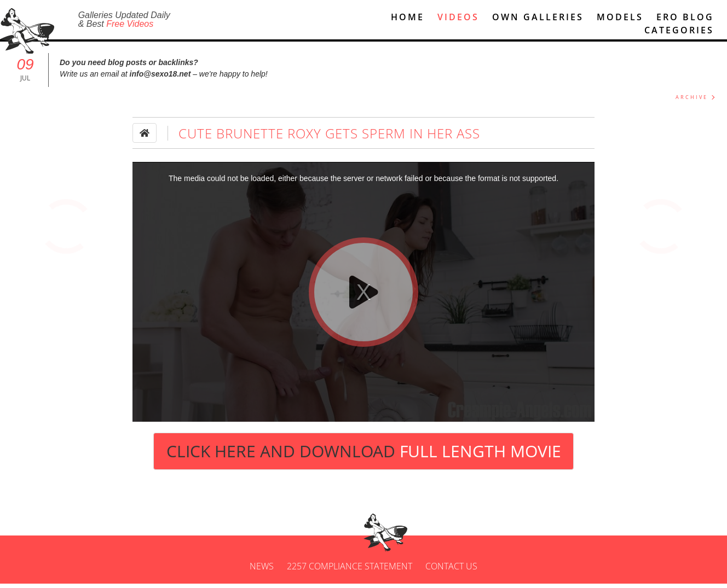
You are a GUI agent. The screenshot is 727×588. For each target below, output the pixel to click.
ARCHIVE (692, 102)
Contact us (451, 570)
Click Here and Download (364, 456)
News (262, 570)
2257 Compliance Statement (350, 570)
